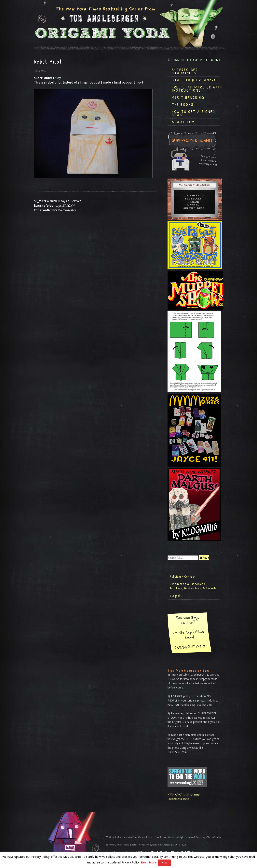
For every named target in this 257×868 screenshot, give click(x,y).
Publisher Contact (183, 576)
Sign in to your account (196, 60)
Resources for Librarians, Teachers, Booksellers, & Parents (193, 586)
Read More (149, 862)
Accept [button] (164, 863)
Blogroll (176, 596)
